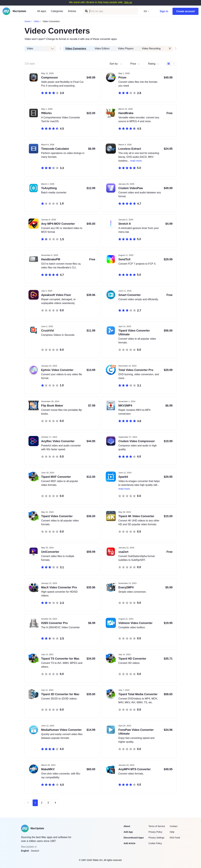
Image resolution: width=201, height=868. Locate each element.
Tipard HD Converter (132, 659)
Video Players (126, 49)
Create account (185, 11)
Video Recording (151, 49)
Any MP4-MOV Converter (58, 224)
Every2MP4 (126, 587)
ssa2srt (123, 552)
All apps (42, 11)
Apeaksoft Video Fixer (56, 295)
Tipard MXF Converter (56, 477)
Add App (128, 832)
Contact (173, 826)
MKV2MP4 (125, 406)
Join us (128, 2)
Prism (122, 78)
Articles (72, 11)
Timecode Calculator (55, 149)
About (127, 826)
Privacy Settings (156, 838)
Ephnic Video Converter (57, 370)
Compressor (50, 78)
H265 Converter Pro (54, 623)
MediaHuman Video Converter (61, 730)
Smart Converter (130, 295)
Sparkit (123, 477)
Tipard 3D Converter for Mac (60, 694)
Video (37, 21)
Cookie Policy (155, 843)
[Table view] (174, 64)
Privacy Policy (155, 832)
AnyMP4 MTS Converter (135, 769)
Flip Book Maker (52, 406)
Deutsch (35, 851)
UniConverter (50, 552)
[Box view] (169, 64)
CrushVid (47, 331)
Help (172, 832)
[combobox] (148, 64)
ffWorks (46, 113)
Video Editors (102, 49)
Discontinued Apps (134, 838)
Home (27, 21)
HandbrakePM (51, 259)
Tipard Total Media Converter (138, 694)
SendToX (124, 259)
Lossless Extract (130, 149)
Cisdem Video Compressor (137, 441)
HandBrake (126, 113)
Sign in (164, 11)
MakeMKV (48, 769)
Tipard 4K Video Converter (136, 516)
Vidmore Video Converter (135, 623)
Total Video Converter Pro (136, 370)
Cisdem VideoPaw (131, 188)
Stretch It (125, 224)
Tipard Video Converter (57, 516)
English (25, 851)
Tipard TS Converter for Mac (60, 659)
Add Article (129, 843)
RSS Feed (175, 838)
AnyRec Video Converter (58, 441)
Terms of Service (157, 826)
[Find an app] (86, 11)
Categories (57, 11)
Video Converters (76, 49)
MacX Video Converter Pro (59, 587)
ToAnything (49, 188)
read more (136, 161)
